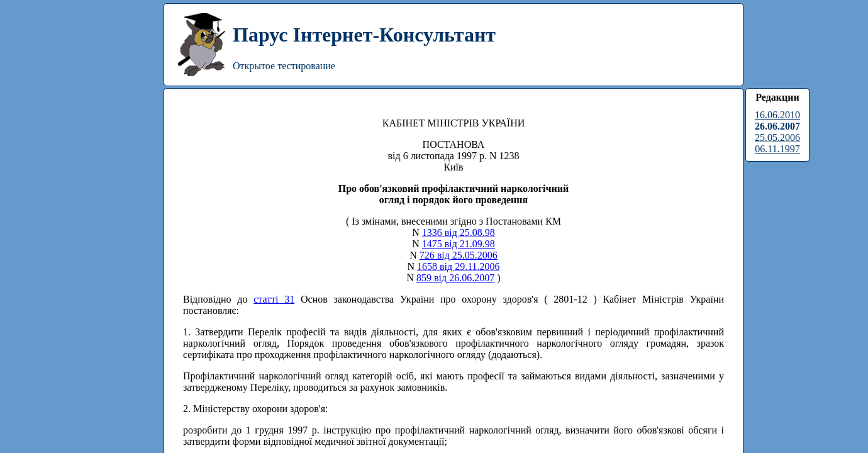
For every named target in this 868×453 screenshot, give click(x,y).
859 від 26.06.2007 (455, 278)
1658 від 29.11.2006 (459, 266)
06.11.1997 (777, 149)
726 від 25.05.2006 (459, 255)
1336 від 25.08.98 (459, 232)
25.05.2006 (777, 137)
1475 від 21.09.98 (459, 244)
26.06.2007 (777, 126)
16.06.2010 (777, 115)
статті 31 (274, 299)
